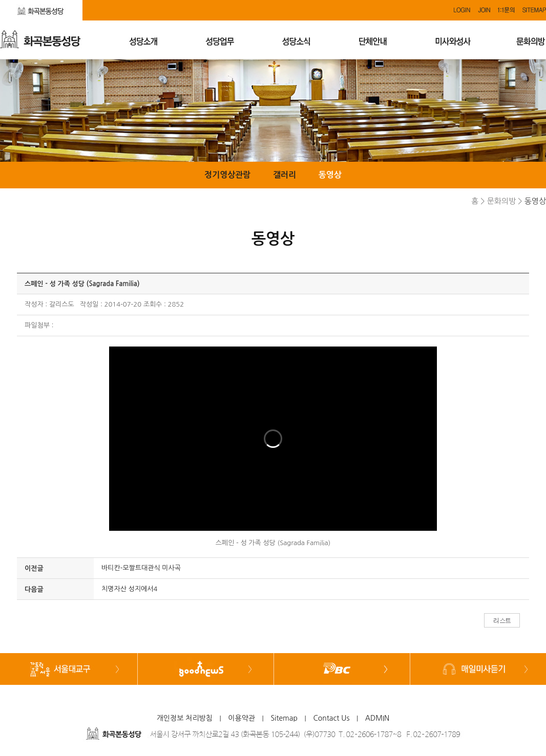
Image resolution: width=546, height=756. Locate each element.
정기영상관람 (227, 175)
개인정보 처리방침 (185, 718)
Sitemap (284, 718)
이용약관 (241, 718)
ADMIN (377, 718)
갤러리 (285, 175)
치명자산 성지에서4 (129, 589)
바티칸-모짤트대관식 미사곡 (141, 568)
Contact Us (331, 718)
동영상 (330, 175)
